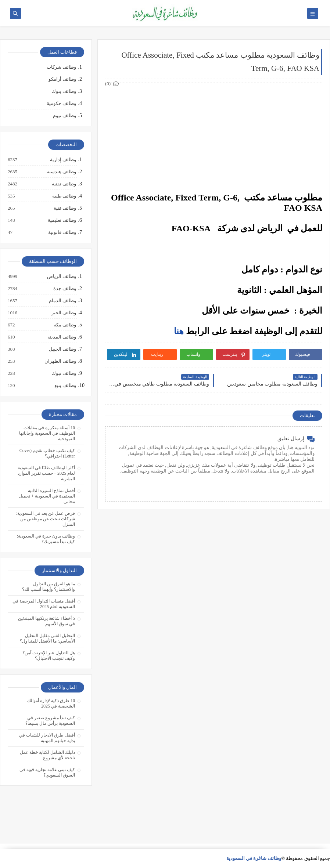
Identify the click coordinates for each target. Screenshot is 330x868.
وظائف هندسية (61, 172)
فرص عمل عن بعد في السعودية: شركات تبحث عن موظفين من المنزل (46, 519)
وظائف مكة (64, 325)
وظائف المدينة (61, 337)
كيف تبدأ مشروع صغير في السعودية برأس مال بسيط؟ (50, 721)
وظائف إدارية (63, 160)
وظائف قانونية (62, 232)
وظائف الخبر (63, 313)
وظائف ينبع (65, 386)
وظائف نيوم (64, 115)
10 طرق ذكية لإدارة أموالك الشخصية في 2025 (51, 703)
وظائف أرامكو (62, 79)
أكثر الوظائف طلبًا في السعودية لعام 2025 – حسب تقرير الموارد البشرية (46, 473)
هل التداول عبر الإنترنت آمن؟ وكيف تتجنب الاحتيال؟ (49, 656)
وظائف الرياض (61, 276)
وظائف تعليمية (62, 220)
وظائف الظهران (60, 361)
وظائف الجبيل (62, 349)
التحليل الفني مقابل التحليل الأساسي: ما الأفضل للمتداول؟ (47, 638)
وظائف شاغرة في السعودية (254, 858)
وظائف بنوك (64, 91)
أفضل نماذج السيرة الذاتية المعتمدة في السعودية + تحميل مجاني (47, 496)
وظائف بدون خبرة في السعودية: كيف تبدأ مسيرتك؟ (46, 539)
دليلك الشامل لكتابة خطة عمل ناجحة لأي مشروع (47, 755)
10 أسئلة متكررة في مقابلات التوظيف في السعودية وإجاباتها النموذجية (47, 433)
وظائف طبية (64, 196)
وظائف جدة (64, 289)
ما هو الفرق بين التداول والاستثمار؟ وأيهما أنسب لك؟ (49, 587)
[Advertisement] (214, 138)
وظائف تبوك (64, 373)
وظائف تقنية (64, 184)
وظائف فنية (64, 208)
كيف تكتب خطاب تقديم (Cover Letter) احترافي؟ (47, 453)
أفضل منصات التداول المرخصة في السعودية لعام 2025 (44, 604)
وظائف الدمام (62, 301)
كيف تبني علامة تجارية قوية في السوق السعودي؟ (47, 772)
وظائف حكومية (61, 103)
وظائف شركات (61, 67)
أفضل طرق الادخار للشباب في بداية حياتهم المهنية (47, 738)
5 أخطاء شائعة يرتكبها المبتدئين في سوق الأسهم (46, 621)
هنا (179, 331)
